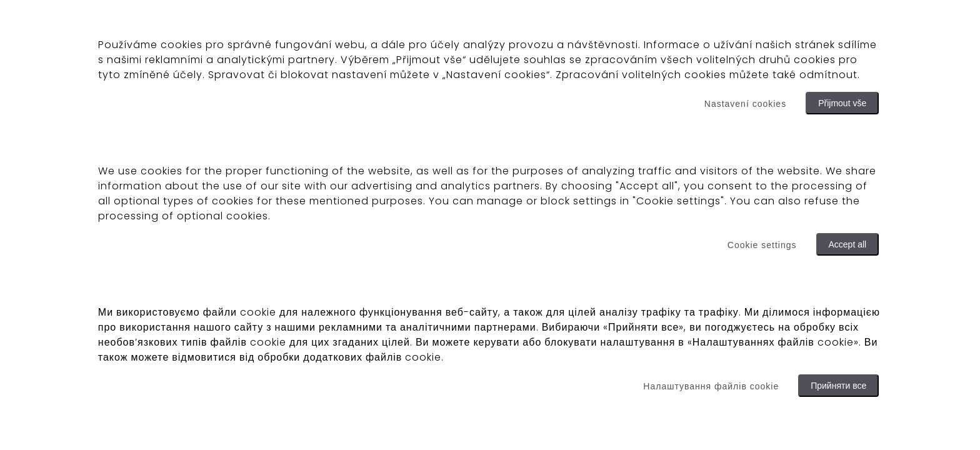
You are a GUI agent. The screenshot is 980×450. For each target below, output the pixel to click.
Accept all (848, 244)
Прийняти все (838, 386)
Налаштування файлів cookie (711, 386)
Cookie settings (762, 245)
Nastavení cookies (745, 104)
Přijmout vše (842, 103)
